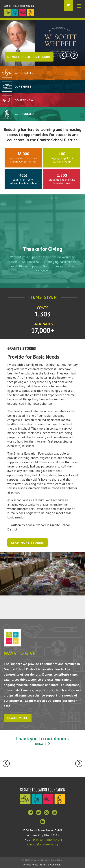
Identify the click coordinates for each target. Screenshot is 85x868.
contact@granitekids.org (43, 844)
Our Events (23, 86)
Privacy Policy (31, 865)
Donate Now (24, 100)
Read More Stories (28, 542)
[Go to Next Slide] (79, 764)
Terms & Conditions (51, 865)
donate (41, 744)
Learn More (18, 718)
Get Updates (24, 73)
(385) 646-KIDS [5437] (47, 840)
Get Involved (24, 114)
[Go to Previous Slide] (6, 764)
